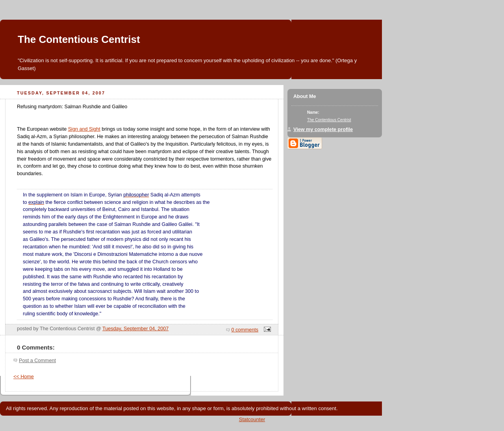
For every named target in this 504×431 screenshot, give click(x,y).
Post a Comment (37, 361)
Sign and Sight (84, 129)
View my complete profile (323, 129)
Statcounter (252, 419)
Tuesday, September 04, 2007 (135, 329)
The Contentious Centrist (79, 39)
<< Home (24, 377)
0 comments (245, 330)
